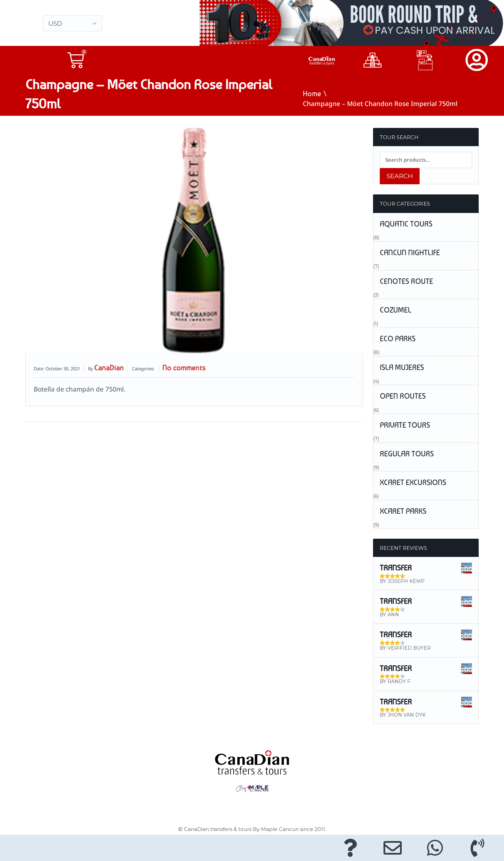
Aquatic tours (406, 224)
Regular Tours (407, 454)
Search (400, 176)
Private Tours (405, 425)
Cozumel (396, 310)
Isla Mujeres (402, 367)
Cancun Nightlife (410, 252)
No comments (184, 368)
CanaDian (109, 368)
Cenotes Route (406, 281)
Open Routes (403, 396)
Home (312, 93)
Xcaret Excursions (413, 482)
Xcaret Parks (403, 511)
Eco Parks (398, 339)
